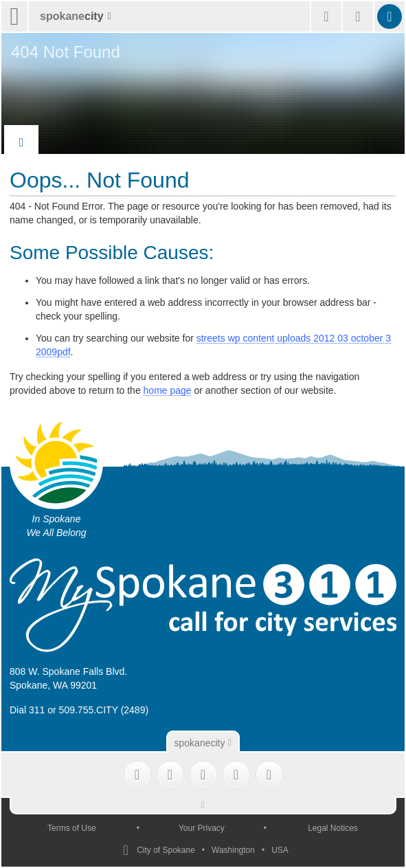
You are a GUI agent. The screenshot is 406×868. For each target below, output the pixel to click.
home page (168, 390)
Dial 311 (27, 710)
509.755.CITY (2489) (104, 710)
